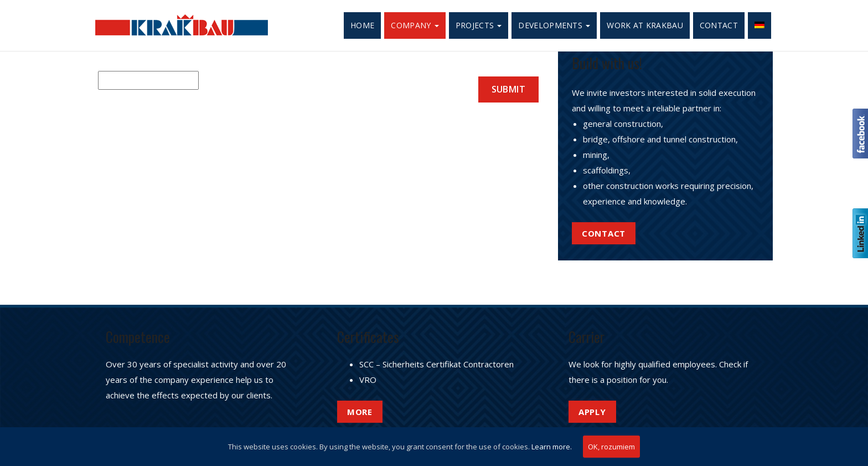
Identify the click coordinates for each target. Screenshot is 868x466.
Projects (479, 25)
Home (362, 25)
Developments (554, 25)
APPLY (592, 412)
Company (415, 25)
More (360, 412)
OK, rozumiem (611, 447)
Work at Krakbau (645, 25)
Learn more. (552, 447)
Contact (719, 25)
